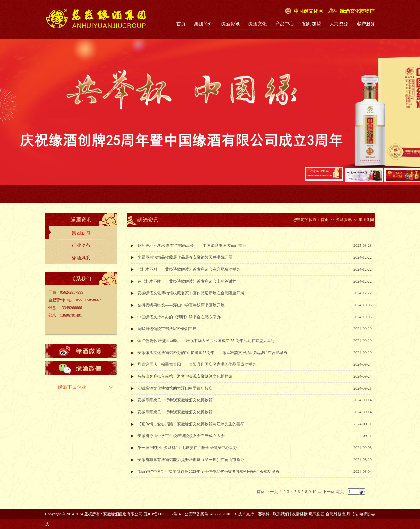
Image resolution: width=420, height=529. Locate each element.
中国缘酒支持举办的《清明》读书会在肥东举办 (179, 317)
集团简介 (203, 24)
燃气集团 (317, 514)
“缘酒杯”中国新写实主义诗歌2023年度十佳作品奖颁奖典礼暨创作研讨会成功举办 (209, 472)
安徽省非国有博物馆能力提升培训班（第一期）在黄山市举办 (191, 460)
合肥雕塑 (333, 514)
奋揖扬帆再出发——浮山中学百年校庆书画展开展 (181, 305)
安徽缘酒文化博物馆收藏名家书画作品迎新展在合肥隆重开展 (191, 293)
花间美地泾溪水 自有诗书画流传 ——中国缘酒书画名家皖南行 (192, 246)
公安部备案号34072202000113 (210, 514)
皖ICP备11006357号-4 (162, 514)
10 (314, 492)
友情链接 (300, 514)
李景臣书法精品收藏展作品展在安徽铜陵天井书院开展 (185, 257)
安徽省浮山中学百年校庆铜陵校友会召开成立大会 (181, 436)
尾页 (340, 492)
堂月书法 (350, 514)
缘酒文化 (258, 24)
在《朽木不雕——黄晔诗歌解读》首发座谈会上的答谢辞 (187, 281)
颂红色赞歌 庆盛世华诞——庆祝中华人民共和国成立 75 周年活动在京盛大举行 (206, 341)
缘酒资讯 (230, 24)
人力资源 (339, 24)
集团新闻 (81, 233)
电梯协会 (367, 514)
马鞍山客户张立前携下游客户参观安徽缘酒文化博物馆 (185, 376)
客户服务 (366, 24)
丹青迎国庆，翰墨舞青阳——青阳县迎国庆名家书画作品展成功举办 (197, 364)
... (319, 492)
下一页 (329, 492)
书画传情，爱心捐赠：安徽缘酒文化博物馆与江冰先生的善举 (191, 424)
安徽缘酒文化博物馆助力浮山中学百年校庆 (175, 388)
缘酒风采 (81, 258)
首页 (181, 24)
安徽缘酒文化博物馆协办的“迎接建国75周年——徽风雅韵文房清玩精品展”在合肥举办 (212, 353)
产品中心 (285, 24)
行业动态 (81, 245)
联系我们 (281, 514)
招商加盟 (312, 24)
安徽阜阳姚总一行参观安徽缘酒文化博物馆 (175, 400)
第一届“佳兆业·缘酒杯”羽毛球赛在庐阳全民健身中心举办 (187, 448)
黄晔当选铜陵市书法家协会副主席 (167, 329)
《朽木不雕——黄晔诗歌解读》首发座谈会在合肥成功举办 (189, 269)
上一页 (272, 492)
